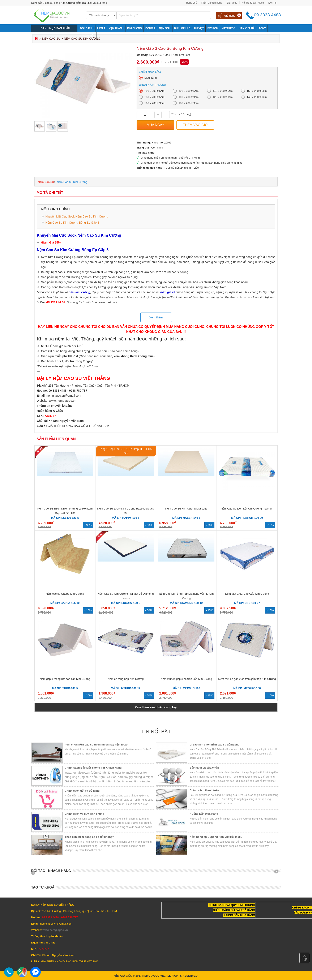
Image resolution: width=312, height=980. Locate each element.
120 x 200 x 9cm (223, 97)
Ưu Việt (199, 28)
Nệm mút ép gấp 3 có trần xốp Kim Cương (186, 679)
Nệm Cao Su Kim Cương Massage (186, 509)
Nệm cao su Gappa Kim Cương (65, 594)
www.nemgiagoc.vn (63, 401)
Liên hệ (273, 3)
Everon (213, 28)
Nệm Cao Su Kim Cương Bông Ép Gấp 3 (72, 223)
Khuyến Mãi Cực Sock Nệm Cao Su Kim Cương (77, 216)
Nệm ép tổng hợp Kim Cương (126, 679)
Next (278, 873)
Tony (262, 28)
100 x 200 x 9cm (189, 97)
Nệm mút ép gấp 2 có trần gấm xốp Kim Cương (247, 679)
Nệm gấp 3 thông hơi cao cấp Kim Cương (65, 679)
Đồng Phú (87, 28)
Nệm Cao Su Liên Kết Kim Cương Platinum (247, 509)
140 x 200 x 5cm (223, 91)
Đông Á (150, 28)
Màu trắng (150, 78)
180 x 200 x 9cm (189, 103)
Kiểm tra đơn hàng (212, 3)
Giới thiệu (232, 3)
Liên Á (101, 28)
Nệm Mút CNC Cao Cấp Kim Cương (247, 594)
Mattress (228, 28)
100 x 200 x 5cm (154, 91)
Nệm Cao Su (51, 39)
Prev (35, 873)
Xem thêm (156, 317)
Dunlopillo (182, 28)
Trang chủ (191, 3)
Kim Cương (134, 28)
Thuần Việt (87, 36)
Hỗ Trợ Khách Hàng (253, 3)
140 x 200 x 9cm (257, 97)
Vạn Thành (116, 28)
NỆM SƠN (165, 28)
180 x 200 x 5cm (154, 97)
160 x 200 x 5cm (257, 91)
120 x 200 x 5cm (189, 91)
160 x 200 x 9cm (154, 103)
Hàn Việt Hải (247, 28)
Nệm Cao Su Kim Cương (72, 182)
